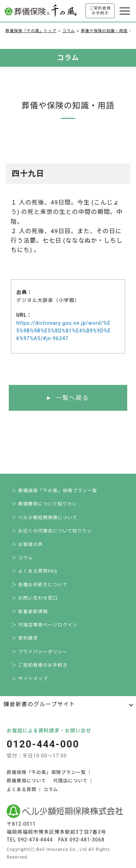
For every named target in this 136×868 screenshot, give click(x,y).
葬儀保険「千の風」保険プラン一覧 (46, 772)
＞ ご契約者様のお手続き (40, 665)
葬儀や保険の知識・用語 (104, 31)
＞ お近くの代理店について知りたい (52, 531)
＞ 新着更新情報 (30, 612)
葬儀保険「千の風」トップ (31, 31)
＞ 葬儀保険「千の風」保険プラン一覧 (54, 491)
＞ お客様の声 (27, 544)
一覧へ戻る (72, 398)
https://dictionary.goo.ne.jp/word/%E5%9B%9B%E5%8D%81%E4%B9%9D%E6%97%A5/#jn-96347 (64, 331)
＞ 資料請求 (25, 638)
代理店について (70, 781)
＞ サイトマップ (30, 679)
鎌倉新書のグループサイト (39, 704)
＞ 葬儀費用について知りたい (45, 504)
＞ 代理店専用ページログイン (45, 625)
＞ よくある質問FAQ (34, 571)
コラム (69, 31)
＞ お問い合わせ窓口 (35, 598)
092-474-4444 (35, 840)
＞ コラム (22, 558)
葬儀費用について (26, 781)
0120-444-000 (44, 744)
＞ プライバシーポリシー (39, 652)
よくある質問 (22, 790)
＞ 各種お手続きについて (39, 585)
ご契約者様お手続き (100, 11)
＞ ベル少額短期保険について (45, 518)
